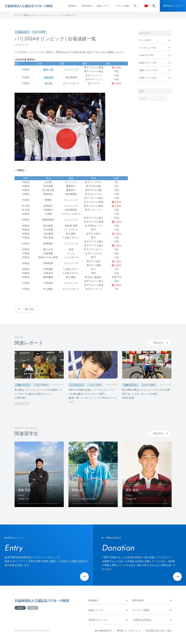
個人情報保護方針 (103, 631)
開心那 (49, 83)
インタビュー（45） (155, 48)
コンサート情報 (122, 6)
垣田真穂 (49, 77)
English (33, 608)
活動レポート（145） (155, 70)
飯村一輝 (48, 69)
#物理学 (144, 98)
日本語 (20, 608)
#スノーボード (159, 98)
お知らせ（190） (155, 55)
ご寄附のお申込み (152, 620)
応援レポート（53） (155, 63)
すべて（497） (155, 40)
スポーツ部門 (39, 32)
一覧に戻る (26, 309)
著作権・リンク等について (129, 631)
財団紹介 (73, 6)
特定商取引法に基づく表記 (159, 631)
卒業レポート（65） (155, 78)
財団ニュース (103, 6)
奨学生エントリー (173, 6)
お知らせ (22, 32)
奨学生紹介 (87, 6)
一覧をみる (160, 343)
